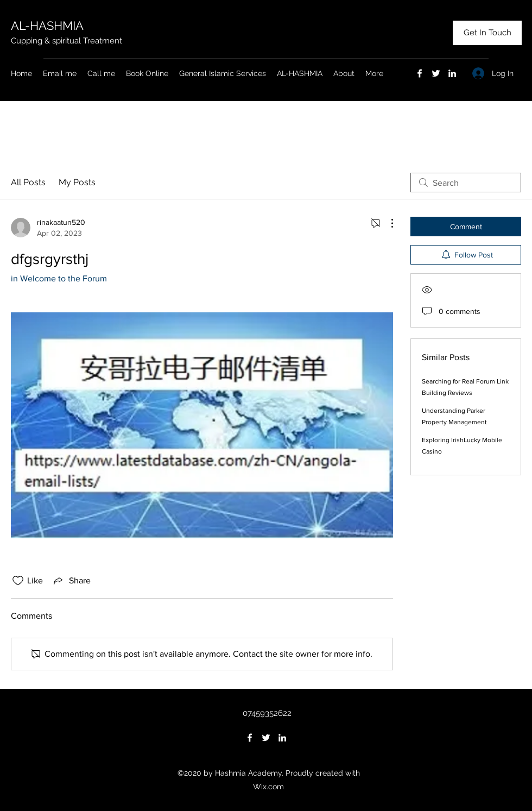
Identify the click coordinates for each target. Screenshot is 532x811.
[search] (466, 183)
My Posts (77, 182)
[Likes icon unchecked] (18, 581)
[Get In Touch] (487, 33)
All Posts (28, 182)
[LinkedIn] (452, 73)
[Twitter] (436, 73)
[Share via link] (71, 581)
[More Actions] (387, 223)
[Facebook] (420, 73)
